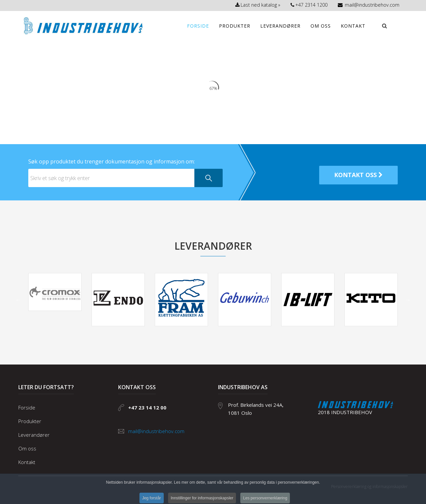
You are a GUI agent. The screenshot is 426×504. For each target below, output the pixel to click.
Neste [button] (408, 300)
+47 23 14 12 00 (147, 407)
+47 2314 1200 (309, 5)
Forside (198, 26)
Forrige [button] (18, 300)
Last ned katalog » (258, 5)
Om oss (321, 26)
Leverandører (280, 26)
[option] (55, 292)
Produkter (235, 26)
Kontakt (353, 26)
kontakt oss (358, 175)
